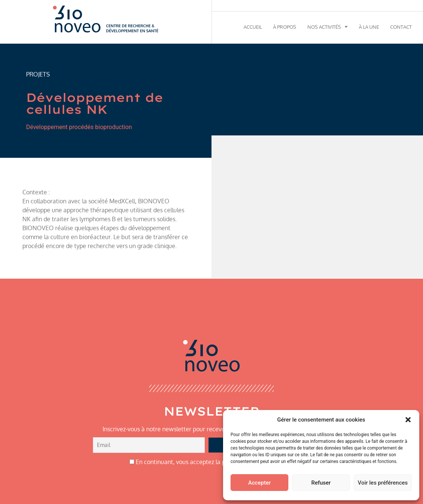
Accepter (259, 483)
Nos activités (328, 27)
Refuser (321, 483)
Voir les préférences (383, 483)
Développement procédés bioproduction (79, 127)
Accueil (253, 27)
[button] (408, 420)
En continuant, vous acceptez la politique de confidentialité (212, 462)
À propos (285, 27)
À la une (369, 27)
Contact (401, 27)
